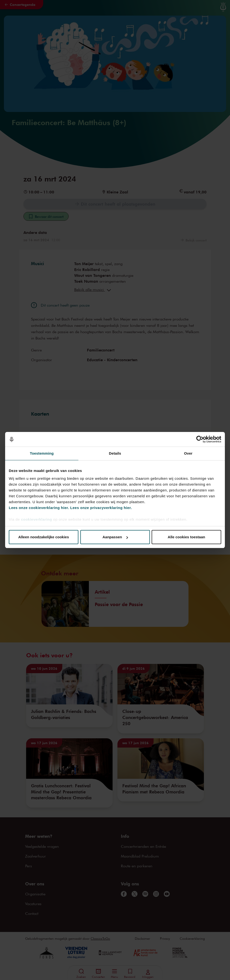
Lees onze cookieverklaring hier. (39, 508)
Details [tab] (115, 453)
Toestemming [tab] (42, 453)
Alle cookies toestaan (186, 537)
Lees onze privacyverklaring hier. (101, 508)
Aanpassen (115, 537)
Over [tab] (188, 453)
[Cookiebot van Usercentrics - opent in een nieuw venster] (200, 439)
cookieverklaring (37, 519)
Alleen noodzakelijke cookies (44, 537)
